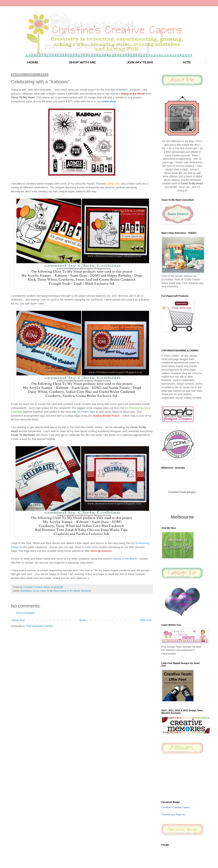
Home (82, 620)
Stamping (86, 591)
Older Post (146, 620)
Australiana (26, 591)
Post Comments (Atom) (39, 626)
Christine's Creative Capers (175, 807)
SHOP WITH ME (82, 62)
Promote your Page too (173, 814)
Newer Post (18, 620)
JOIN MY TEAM (140, 62)
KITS (187, 62)
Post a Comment (25, 613)
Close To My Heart (50, 591)
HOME (33, 62)
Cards (36, 591)
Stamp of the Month (70, 591)
